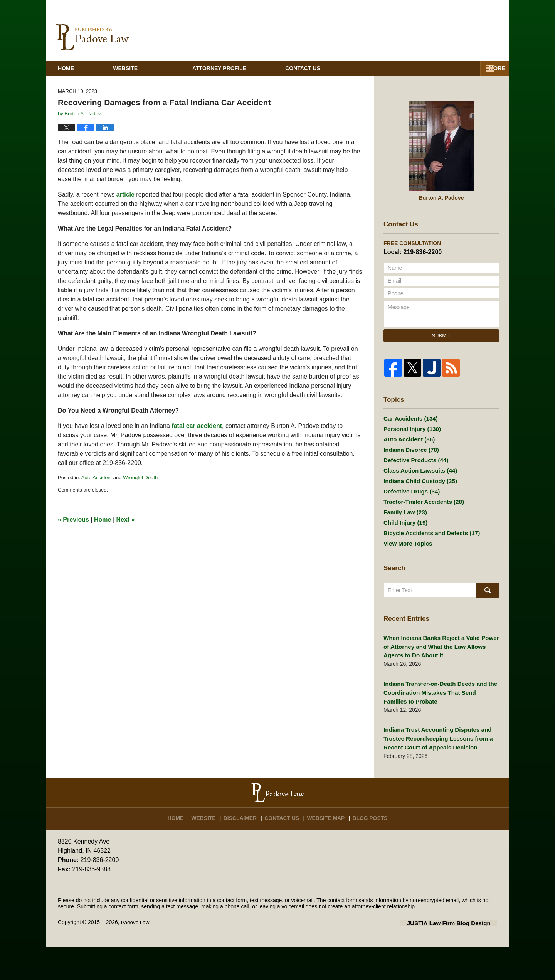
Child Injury (404, 557)
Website (157, 88)
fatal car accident (197, 445)
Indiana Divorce (409, 474)
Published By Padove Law (451, 57)
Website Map (328, 849)
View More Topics (406, 581)
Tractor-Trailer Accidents (421, 534)
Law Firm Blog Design (460, 956)
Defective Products (414, 486)
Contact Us (285, 849)
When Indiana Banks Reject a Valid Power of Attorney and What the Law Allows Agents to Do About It (441, 685)
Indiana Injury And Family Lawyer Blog (92, 57)
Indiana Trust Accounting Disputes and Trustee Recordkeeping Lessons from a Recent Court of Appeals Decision (434, 773)
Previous (73, 539)
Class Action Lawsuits (418, 498)
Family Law (404, 546)
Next (126, 539)
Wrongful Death (140, 497)
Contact (453, 88)
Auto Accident (97, 497)
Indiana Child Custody (418, 510)
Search (488, 630)
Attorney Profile (251, 88)
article (125, 214)
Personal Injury (410, 450)
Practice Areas (357, 88)
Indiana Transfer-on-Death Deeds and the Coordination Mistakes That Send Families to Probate (441, 729)
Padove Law (136, 956)
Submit (441, 355)
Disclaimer (244, 849)
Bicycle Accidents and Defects (428, 569)
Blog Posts (371, 849)
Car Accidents (409, 438)
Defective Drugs (410, 522)
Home (82, 88)
